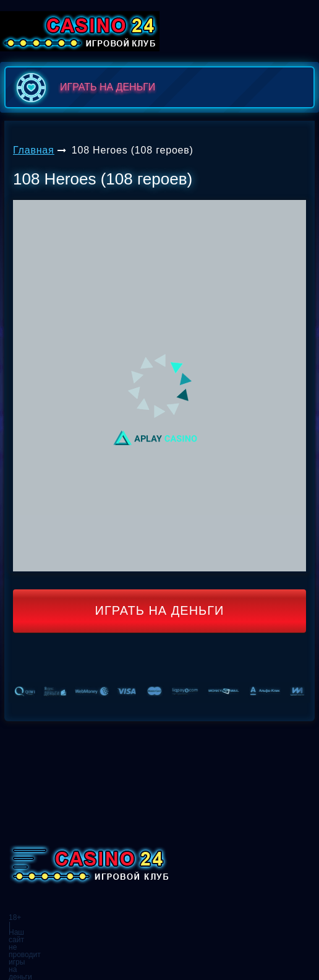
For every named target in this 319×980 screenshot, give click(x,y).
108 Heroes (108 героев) (133, 150)
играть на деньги (83, 87)
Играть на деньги (160, 610)
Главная (34, 150)
